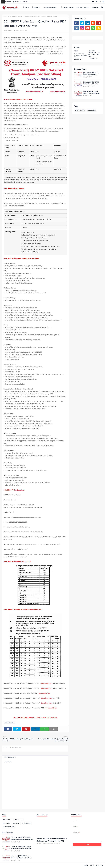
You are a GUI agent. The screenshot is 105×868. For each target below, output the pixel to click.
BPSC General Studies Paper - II (94, 55)
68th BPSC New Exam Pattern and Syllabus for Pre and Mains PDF (52, 840)
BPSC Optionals (93, 58)
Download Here (47, 683)
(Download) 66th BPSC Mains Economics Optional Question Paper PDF (21, 848)
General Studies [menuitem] (50, 7)
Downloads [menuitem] (96, 7)
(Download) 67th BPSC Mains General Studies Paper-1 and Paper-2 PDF (92, 83)
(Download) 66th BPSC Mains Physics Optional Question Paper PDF (91, 92)
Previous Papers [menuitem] (82, 7)
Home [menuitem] (26, 7)
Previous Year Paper (9, 827)
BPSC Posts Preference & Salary (94, 52)
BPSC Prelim (7, 823)
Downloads (78, 59)
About (16, 2)
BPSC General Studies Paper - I (81, 56)
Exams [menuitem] (35, 7)
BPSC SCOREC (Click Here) (47, 718)
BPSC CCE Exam (13, 16)
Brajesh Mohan (9, 30)
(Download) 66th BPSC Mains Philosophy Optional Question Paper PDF (21, 857)
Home (8, 2)
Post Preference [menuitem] (67, 7)
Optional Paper (92, 110)
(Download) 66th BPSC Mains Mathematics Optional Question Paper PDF (91, 74)
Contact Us (100, 865)
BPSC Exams (19, 820)
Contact (24, 2)
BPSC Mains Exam (80, 53)
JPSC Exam (16, 823)
